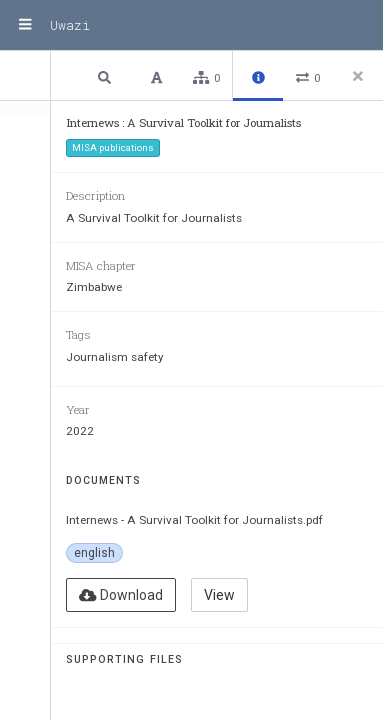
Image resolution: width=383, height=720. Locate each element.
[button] (107, 76)
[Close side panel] (358, 76)
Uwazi (70, 25)
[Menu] (25, 25)
